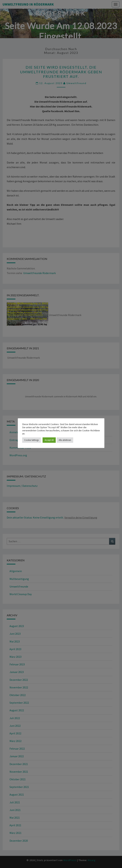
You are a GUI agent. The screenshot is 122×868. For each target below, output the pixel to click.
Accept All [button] (49, 440)
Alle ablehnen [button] (65, 440)
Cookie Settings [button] (31, 440)
